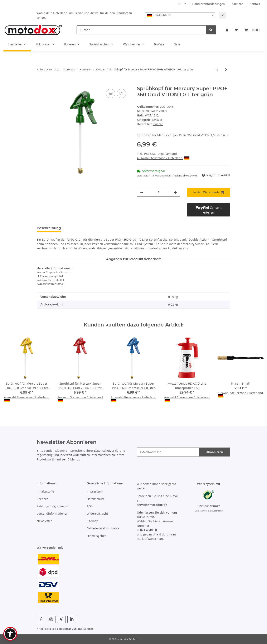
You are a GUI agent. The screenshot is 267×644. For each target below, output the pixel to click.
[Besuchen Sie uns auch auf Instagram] (51, 619)
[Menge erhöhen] (175, 192)
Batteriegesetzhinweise (103, 528)
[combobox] (180, 15)
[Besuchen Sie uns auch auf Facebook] (41, 619)
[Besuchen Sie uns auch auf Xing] (61, 619)
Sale (177, 44)
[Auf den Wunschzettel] (121, 94)
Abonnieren (215, 452)
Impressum (95, 491)
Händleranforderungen (209, 4)
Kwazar (157, 120)
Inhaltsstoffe (45, 491)
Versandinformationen (52, 513)
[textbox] (180, 15)
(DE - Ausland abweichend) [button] (182, 176)
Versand (171, 154)
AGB (90, 506)
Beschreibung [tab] (49, 228)
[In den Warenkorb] (40, 83)
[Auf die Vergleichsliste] (111, 94)
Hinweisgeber (96, 536)
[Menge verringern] (142, 192)
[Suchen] (141, 30)
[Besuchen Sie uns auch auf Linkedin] (72, 619)
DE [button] (180, 4)
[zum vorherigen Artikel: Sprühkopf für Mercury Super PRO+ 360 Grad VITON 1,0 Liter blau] (217, 69)
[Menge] (159, 192)
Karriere (237, 4)
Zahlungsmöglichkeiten (53, 506)
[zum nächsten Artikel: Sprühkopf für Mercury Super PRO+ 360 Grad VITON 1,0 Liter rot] (226, 69)
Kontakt (255, 4)
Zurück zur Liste (49, 69)
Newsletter (44, 521)
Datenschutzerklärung (110, 451)
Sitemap (93, 521)
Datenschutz (96, 499)
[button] (227, 30)
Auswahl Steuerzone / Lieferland (163, 158)
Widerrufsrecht (97, 513)
